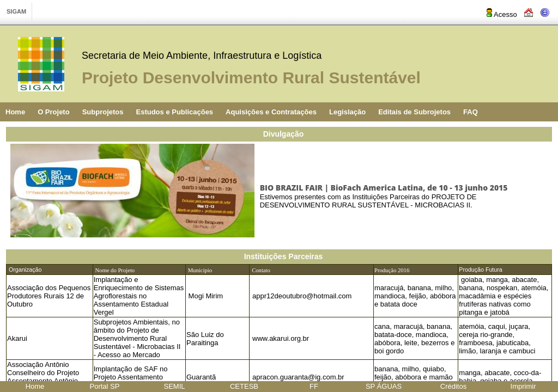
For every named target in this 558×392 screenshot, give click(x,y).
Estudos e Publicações (174, 112)
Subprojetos (103, 112)
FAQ (471, 112)
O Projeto (54, 112)
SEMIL (174, 386)
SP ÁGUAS (384, 386)
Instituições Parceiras (284, 256)
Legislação (347, 112)
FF (314, 386)
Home (15, 112)
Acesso (501, 14)
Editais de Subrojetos (414, 112)
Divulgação (284, 134)
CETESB (244, 386)
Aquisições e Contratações (271, 112)
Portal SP (105, 386)
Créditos (453, 386)
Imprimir (523, 386)
